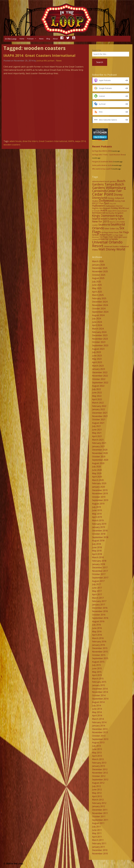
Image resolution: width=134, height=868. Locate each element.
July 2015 (97, 665)
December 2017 (100, 567)
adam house (15, 141)
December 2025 (100, 268)
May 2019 (97, 514)
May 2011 (97, 833)
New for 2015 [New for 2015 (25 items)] (101, 221)
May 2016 (97, 632)
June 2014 (97, 709)
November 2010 (100, 854)
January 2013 (99, 766)
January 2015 (99, 685)
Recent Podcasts (102, 146)
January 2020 (99, 487)
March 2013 (98, 759)
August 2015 (98, 662)
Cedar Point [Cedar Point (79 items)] (103, 194)
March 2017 (98, 598)
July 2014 (97, 706)
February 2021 (99, 443)
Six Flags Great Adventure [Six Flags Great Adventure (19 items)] (111, 233)
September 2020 (100, 460)
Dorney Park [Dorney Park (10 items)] (120, 201)
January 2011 (99, 847)
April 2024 (97, 325)
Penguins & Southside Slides (102, 162)
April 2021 (97, 436)
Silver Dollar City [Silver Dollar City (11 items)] (112, 228)
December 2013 (100, 729)
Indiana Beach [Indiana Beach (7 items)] (122, 211)
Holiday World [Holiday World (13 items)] (118, 208)
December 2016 (100, 608)
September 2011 (100, 820)
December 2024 (100, 302)
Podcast (30, 39)
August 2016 (98, 621)
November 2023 (100, 339)
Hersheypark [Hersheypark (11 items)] (105, 208)
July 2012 (97, 786)
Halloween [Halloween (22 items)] (99, 206)
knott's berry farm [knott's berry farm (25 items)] (112, 219)
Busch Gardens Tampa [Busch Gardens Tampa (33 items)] (109, 183)
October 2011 (99, 816)
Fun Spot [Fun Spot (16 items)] (104, 203)
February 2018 (99, 561)
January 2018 (99, 564)
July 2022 (97, 389)
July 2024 (97, 319)
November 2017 (100, 571)
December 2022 (100, 372)
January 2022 (99, 409)
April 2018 (97, 554)
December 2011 (100, 810)
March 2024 (98, 329)
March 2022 (98, 403)
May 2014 (97, 712)
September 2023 (100, 345)
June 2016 (97, 628)
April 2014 (97, 716)
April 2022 (97, 399)
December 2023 (100, 335)
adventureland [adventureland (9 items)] (98, 181)
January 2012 (99, 806)
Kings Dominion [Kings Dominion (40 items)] (104, 216)
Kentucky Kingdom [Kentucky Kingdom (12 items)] (114, 213)
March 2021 (98, 440)
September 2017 (100, 578)
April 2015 (97, 675)
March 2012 (98, 800)
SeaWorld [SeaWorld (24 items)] (104, 225)
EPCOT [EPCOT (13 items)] (96, 203)
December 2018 (100, 531)
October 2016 (99, 615)
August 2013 (98, 742)
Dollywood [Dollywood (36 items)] (106, 200)
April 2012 (97, 796)
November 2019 (100, 493)
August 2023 (98, 349)
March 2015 (98, 679)
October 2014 (99, 695)
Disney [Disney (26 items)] (118, 195)
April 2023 (97, 362)
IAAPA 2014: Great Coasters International (39, 55)
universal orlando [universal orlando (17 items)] (108, 239)
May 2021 (97, 433)
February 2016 (99, 642)
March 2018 (98, 557)
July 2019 (97, 507)
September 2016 (100, 618)
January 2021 (99, 446)
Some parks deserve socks (102, 165)
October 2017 (99, 574)
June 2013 (97, 749)
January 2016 (99, 645)
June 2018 (97, 547)
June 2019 (97, 510)
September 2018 (100, 537)
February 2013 (99, 763)
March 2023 (98, 366)
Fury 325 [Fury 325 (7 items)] (113, 204)
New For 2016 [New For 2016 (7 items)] (115, 222)
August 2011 (98, 823)
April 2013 (97, 756)
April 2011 (97, 837)
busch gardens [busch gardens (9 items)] (111, 181)
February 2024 (99, 332)
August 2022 (98, 386)
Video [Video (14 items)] (95, 250)
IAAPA (71, 141)
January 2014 (99, 726)
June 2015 (97, 668)
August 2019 (98, 504)
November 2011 (100, 813)
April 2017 (97, 594)
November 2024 (100, 305)
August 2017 (98, 581)
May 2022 (97, 396)
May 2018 (97, 551)
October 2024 (99, 309)
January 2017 (99, 605)
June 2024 (97, 322)
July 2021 (97, 426)
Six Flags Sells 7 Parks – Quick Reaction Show (108, 155)
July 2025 (97, 282)
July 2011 (97, 827)
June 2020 (97, 470)
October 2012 (99, 776)
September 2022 (100, 383)
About (55, 39)
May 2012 (97, 793)
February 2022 (99, 406)
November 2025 (100, 271)
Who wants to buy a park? (102, 169)
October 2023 (99, 342)
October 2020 (99, 457)
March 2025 (98, 295)
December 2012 (100, 769)
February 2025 (99, 298)
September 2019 (100, 500)
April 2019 (97, 517)
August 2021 (98, 423)
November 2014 (100, 692)
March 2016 (98, 638)
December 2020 (100, 450)
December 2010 (100, 850)
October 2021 (99, 419)
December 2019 (100, 490)
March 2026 (98, 261)
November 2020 (100, 453)
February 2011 (99, 843)
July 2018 (97, 544)
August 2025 (98, 278)
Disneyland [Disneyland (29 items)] (100, 198)
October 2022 (99, 379)
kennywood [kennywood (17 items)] (99, 213)
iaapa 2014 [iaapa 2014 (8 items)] (112, 211)
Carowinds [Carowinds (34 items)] (99, 191)
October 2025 (99, 275)
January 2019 (99, 527)
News (41, 39)
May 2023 (97, 359)
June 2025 (97, 285)
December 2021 (100, 413)
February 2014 (99, 722)
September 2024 (100, 312)
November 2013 (100, 732)
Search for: (97, 50)
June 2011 (97, 830)
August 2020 (98, 463)
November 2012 (100, 773)
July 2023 (97, 352)
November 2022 (100, 376)
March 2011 (98, 840)
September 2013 (100, 739)
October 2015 (99, 655)
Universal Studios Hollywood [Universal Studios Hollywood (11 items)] (116, 246)
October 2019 (99, 497)
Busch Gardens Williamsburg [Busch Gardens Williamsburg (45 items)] (109, 186)
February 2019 (99, 524)
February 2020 (99, 483)
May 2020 (97, 473)
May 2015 (97, 672)
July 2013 (97, 746)
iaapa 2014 (80, 141)
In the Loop (11, 39)
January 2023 (99, 369)
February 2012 (99, 803)
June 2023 (97, 356)
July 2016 (97, 625)
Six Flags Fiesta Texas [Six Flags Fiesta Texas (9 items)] (110, 232)
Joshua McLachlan (45, 61)
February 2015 (99, 682)
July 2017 (97, 584)
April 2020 (97, 477)
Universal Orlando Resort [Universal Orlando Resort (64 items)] (107, 244)
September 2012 (100, 780)
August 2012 (98, 783)
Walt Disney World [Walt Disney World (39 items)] (112, 249)
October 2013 (99, 736)
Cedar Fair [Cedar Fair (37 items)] (115, 191)
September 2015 (100, 658)
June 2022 (97, 393)
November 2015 (100, 652)
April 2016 (97, 635)
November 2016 (100, 611)
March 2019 (98, 520)
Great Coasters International (53, 141)
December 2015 (100, 648)
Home (22, 39)
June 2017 (97, 588)
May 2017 (97, 591)
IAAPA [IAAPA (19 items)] (104, 210)
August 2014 (98, 702)
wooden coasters (12, 145)
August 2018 (98, 541)
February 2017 (99, 601)
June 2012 (97, 790)
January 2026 (99, 265)
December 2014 (100, 689)
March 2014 (98, 719)
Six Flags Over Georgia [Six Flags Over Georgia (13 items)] (111, 237)
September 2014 (100, 699)
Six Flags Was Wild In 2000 (102, 151)
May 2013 (97, 753)
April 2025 (97, 292)
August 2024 (98, 315)
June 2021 (97, 430)
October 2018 (99, 534)
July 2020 (97, 467)
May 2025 (97, 288)
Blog (48, 39)
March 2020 (98, 480)
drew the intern (30, 141)
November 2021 (100, 416)
